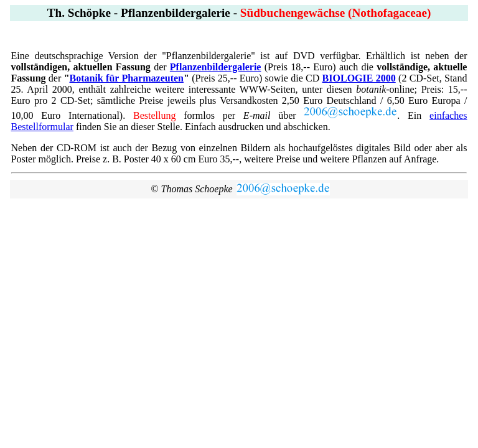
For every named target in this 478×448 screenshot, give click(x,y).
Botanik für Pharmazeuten (127, 78)
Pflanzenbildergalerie (216, 67)
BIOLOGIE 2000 (359, 78)
